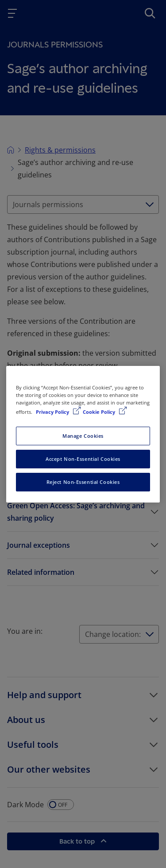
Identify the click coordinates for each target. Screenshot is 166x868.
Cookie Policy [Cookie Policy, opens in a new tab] (100, 412)
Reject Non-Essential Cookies (83, 482)
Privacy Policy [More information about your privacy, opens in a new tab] (53, 412)
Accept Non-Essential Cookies (83, 459)
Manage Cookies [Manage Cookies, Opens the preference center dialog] (83, 436)
